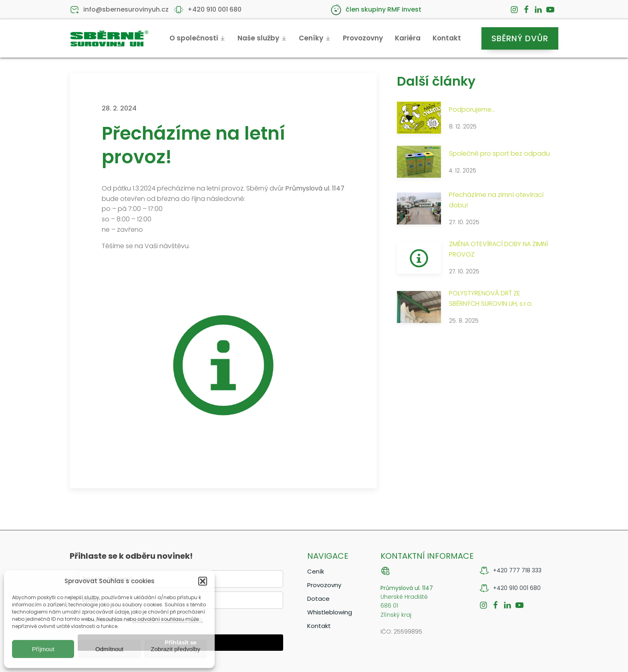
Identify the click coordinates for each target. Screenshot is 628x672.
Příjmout (43, 649)
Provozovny (363, 38)
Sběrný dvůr (520, 38)
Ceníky (315, 38)
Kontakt (447, 38)
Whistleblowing (330, 612)
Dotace (318, 599)
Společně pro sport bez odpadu (499, 153)
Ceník (316, 571)
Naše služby (262, 38)
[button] (203, 581)
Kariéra (408, 38)
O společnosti (197, 38)
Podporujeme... (472, 109)
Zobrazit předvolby (176, 649)
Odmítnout (109, 649)
